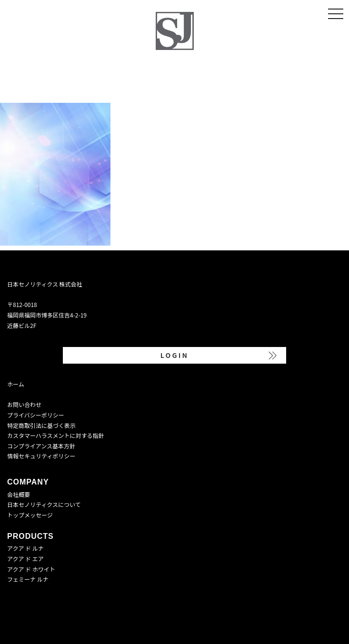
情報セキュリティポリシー (41, 456)
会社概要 (19, 494)
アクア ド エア (25, 559)
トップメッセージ (30, 515)
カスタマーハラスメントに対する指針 (56, 435)
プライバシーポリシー (36, 415)
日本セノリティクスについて (44, 504)
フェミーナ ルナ (28, 579)
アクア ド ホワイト (31, 569)
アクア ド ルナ (25, 548)
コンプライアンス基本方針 (41, 446)
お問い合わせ (24, 404)
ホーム (16, 384)
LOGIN (174, 355)
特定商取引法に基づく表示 (41, 425)
